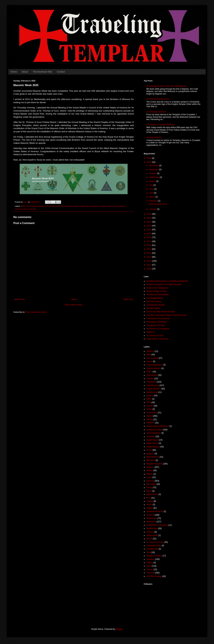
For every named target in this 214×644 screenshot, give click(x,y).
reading (150, 501)
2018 (149, 237)
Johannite (151, 437)
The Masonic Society (156, 325)
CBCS (149, 372)
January (153, 209)
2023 (149, 218)
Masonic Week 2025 (158, 204)
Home (14, 72)
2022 (149, 222)
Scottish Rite (152, 528)
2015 (149, 249)
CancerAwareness (154, 365)
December (154, 166)
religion (150, 508)
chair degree (31, 206)
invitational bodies (71, 206)
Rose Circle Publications (157, 288)
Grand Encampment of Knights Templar (164, 284)
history (52, 206)
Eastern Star (152, 392)
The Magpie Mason (155, 298)
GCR (47, 206)
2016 (149, 245)
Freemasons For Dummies (158, 318)
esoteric (150, 396)
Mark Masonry (153, 457)
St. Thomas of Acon (155, 336)
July (151, 185)
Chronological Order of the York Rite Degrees (166, 86)
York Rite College (154, 576)
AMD (23, 206)
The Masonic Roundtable (157, 295)
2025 (149, 162)
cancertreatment (154, 368)
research (150, 515)
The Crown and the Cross (158, 99)
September (154, 177)
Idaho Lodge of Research (158, 426)
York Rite (32, 209)
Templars (150, 559)
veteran (150, 569)
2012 (149, 261)
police (149, 491)
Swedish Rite (152, 549)
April (152, 193)
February (154, 201)
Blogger (119, 629)
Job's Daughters (153, 433)
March (152, 197)
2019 (149, 234)
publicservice (152, 494)
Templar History (153, 308)
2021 (149, 226)
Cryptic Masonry (154, 389)
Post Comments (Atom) (36, 312)
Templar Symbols (154, 137)
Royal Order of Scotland (157, 339)
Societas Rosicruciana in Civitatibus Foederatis (167, 281)
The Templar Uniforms (156, 112)
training (150, 563)
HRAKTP (59, 206)
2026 (149, 158)
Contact (61, 72)
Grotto (149, 409)
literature (150, 454)
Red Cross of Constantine (158, 329)
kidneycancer (152, 443)
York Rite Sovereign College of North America (167, 315)
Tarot (149, 552)
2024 (149, 214)
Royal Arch (151, 522)
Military (149, 470)
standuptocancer (154, 546)
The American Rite (42, 72)
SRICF (149, 539)
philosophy (151, 484)
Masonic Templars (100, 206)
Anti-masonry (152, 358)
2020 (149, 230)
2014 (149, 253)
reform (149, 505)
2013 (149, 257)
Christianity (151, 382)
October (153, 173)
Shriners (150, 532)
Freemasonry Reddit (155, 305)
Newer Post (19, 299)
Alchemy (150, 351)
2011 (149, 265)
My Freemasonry (154, 301)
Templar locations (154, 556)
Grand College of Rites (156, 291)
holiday (149, 419)
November (154, 170)
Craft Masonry (153, 385)
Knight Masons (85, 206)
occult (149, 477)
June (152, 189)
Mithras (150, 474)
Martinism (151, 460)
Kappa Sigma (152, 440)
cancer (149, 361)
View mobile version (74, 305)
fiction (149, 399)
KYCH (149, 450)
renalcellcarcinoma (155, 511)
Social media (152, 535)
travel (149, 566)
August (153, 181)
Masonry (111, 206)
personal (119, 206)
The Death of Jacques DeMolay (160, 125)
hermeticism (152, 413)
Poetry (149, 488)
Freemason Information (157, 322)
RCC (148, 498)
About (25, 72)
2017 (149, 241)
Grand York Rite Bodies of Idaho (161, 312)
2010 (149, 269)
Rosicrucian (152, 518)
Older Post (128, 299)
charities (40, 206)
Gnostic (150, 406)
